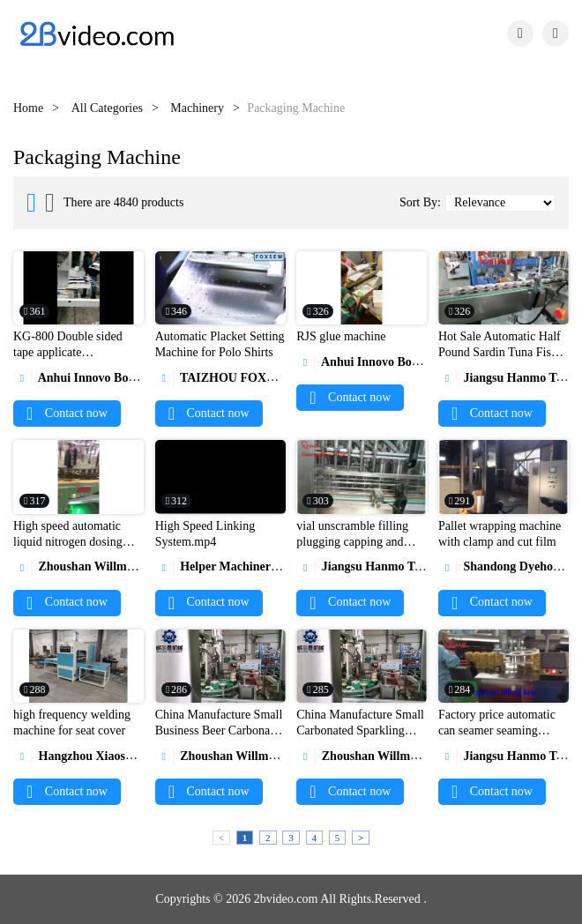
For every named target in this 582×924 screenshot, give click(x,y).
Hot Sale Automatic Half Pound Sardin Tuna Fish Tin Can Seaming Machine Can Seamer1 (500, 360)
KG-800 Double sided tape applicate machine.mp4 (68, 352)
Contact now (67, 413)
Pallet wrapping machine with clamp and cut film (500, 534)
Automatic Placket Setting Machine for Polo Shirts (220, 344)
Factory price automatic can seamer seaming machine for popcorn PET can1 (502, 738)
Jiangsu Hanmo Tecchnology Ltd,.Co (406, 566)
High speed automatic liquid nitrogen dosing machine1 (68, 542)
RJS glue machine (341, 336)
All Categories (107, 108)
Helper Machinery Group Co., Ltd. (260, 566)
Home (28, 108)
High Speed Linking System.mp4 (205, 534)
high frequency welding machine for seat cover (72, 723)
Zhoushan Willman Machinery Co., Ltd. (132, 566)
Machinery (197, 108)
